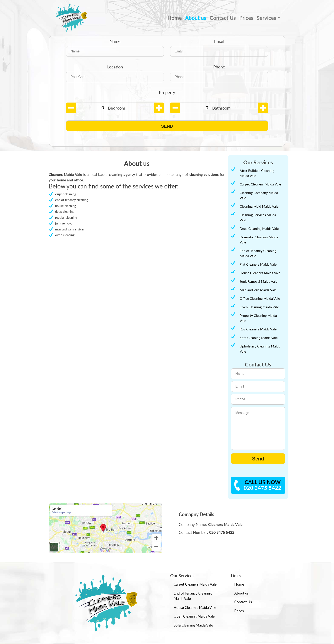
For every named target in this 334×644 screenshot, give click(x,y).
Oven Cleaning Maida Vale (259, 307)
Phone (219, 67)
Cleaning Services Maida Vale (258, 217)
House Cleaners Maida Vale (260, 273)
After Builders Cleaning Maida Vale (257, 173)
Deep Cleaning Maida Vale (259, 228)
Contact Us (223, 18)
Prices (246, 18)
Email (219, 41)
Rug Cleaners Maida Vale (258, 329)
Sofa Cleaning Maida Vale (259, 338)
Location (115, 67)
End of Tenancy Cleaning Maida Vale (258, 253)
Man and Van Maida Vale (258, 290)
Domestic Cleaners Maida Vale (259, 240)
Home (175, 18)
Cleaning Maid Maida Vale (259, 206)
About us (196, 18)
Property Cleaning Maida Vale (258, 318)
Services (266, 18)
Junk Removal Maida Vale (258, 281)
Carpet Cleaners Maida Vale (260, 184)
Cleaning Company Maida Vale (259, 195)
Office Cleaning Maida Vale (260, 298)
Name (115, 41)
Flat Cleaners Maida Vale (258, 264)
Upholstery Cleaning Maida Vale (260, 349)
